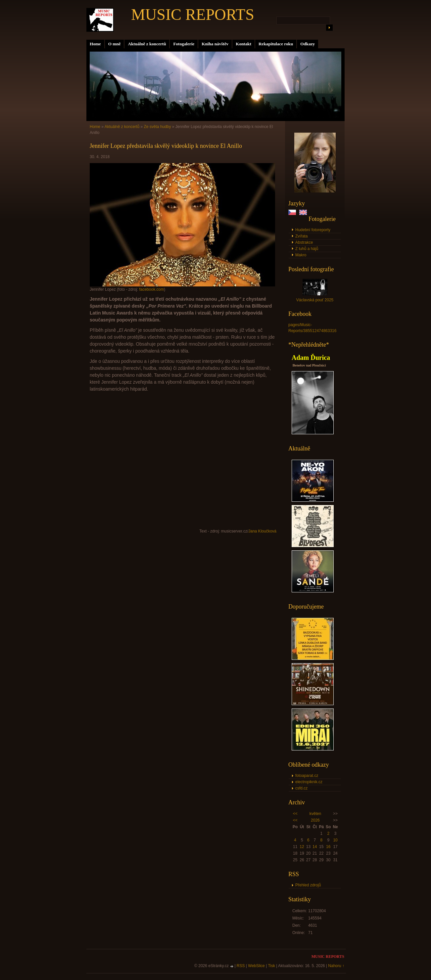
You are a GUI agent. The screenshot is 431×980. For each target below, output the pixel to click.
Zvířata (301, 236)
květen (315, 814)
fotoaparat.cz (307, 776)
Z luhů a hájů (307, 249)
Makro (301, 255)
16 (328, 847)
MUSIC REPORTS (193, 14)
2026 (315, 820)
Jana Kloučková (262, 531)
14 (315, 847)
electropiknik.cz (309, 782)
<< (295, 814)
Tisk (271, 966)
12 (302, 847)
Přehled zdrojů (308, 885)
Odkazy (308, 44)
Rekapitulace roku (276, 44)
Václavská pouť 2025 (315, 300)
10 (335, 840)
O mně (115, 44)
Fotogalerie (184, 44)
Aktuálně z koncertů (147, 44)
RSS (241, 966)
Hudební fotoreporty (313, 230)
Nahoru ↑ (336, 966)
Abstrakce (304, 242)
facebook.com (151, 289)
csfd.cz (301, 788)
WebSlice (256, 966)
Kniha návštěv (215, 44)
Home (95, 44)
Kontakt (243, 44)
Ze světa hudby (157, 127)
